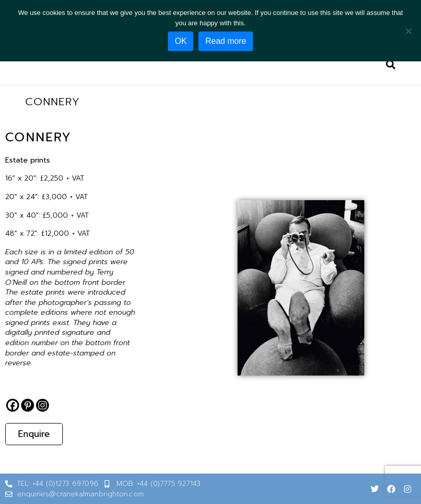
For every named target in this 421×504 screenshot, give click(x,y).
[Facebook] (13, 405)
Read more (225, 41)
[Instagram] (43, 405)
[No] (408, 31)
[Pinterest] (28, 405)
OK (181, 41)
